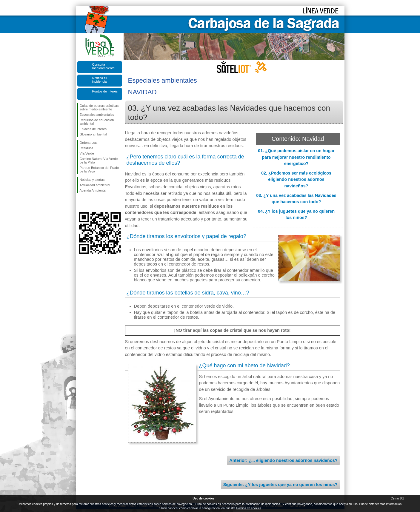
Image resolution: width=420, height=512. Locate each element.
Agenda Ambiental (93, 190)
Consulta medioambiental (104, 66)
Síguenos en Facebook (81, 203)
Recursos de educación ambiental (97, 122)
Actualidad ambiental (95, 185)
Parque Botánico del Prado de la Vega (99, 169)
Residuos (87, 148)
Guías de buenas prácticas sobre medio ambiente (99, 107)
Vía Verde (87, 153)
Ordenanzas (89, 143)
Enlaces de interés (93, 129)
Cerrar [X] (397, 498)
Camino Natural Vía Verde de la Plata (99, 161)
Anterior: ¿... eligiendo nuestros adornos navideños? (283, 460)
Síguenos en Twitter (91, 203)
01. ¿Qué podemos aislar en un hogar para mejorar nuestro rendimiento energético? (296, 157)
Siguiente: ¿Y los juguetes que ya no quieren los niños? (280, 485)
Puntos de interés (105, 91)
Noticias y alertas (92, 180)
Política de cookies (249, 508)
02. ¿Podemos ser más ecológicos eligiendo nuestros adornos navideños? (296, 179)
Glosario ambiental (93, 134)
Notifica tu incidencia (100, 80)
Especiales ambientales (97, 115)
